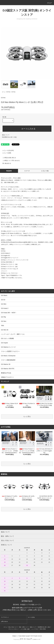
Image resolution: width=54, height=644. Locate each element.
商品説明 (9, 171)
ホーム (4, 92)
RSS (41, 629)
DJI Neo (8, 92)
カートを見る (31, 617)
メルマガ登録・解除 (25, 629)
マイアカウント (5, 617)
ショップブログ (35, 629)
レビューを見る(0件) (7, 150)
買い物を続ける (6, 163)
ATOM (44, 629)
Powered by (27, 639)
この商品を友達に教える (8, 158)
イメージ (27, 171)
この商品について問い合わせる (10, 161)
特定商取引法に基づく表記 (9, 137)
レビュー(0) (45, 171)
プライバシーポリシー (13, 629)
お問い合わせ (4, 621)
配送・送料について (24, 627)
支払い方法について (13, 627)
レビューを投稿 (6, 153)
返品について (6, 135)
